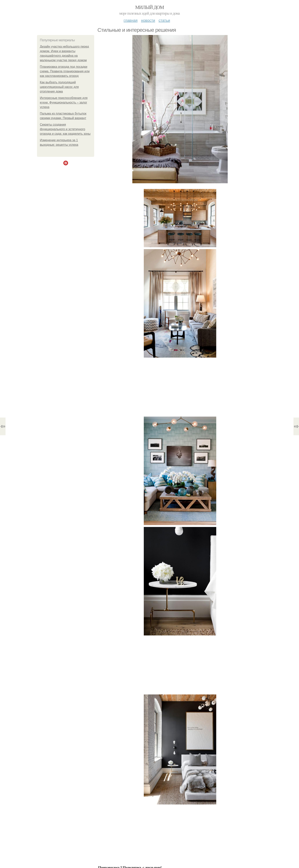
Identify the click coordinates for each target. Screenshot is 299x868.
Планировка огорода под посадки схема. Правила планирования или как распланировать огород (65, 71)
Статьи (164, 20)
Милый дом (149, 7)
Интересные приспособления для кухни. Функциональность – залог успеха (64, 102)
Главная (131, 20)
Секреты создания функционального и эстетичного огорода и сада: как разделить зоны (65, 129)
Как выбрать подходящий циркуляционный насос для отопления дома (59, 87)
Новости (148, 20)
